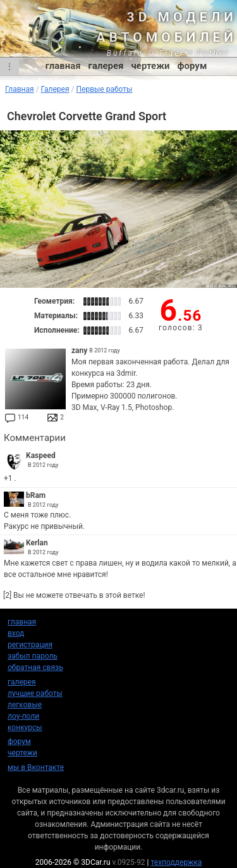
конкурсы (25, 728)
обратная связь (35, 667)
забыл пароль (33, 656)
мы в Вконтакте (36, 767)
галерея (106, 66)
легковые (25, 705)
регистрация (30, 645)
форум (192, 66)
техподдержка (177, 862)
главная (63, 66)
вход (16, 633)
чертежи (150, 66)
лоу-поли (23, 716)
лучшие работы (35, 693)
